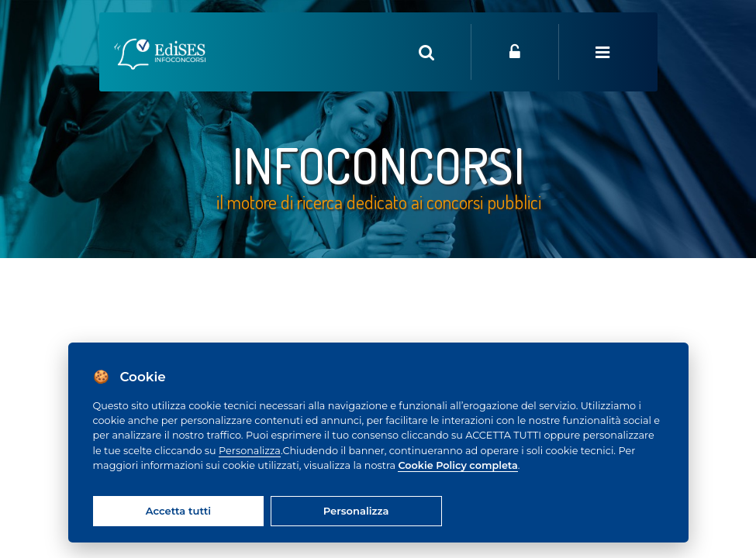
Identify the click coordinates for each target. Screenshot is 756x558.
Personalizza (250, 451)
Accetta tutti (178, 511)
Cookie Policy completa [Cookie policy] (457, 465)
